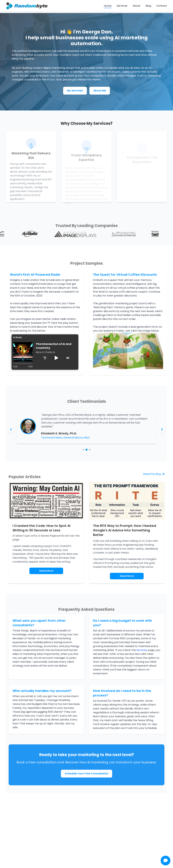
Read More (46, 571)
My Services (75, 91)
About (136, 6)
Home (108, 6)
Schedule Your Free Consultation (86, 774)
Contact (162, 6)
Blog (148, 6)
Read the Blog (154, 474)
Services (122, 6)
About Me (100, 91)
